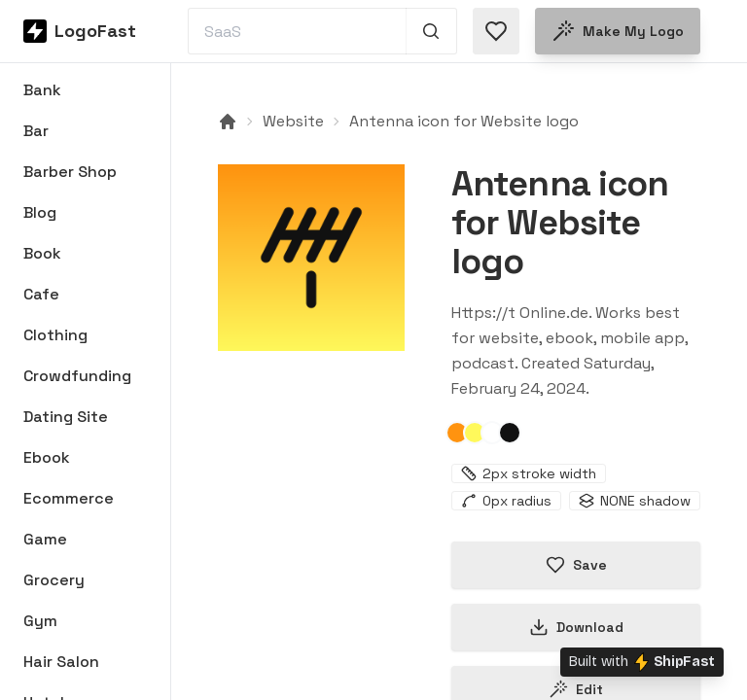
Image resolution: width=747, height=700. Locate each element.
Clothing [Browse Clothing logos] (55, 335)
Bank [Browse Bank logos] (42, 90)
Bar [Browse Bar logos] (36, 131)
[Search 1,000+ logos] (431, 31)
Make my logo (618, 31)
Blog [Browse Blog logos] (40, 212)
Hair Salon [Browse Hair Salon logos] (61, 662)
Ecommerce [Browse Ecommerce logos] (69, 498)
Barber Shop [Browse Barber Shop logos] (70, 172)
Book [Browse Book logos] (42, 253)
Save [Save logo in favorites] (576, 565)
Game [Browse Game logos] (45, 539)
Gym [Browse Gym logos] (40, 621)
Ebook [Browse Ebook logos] (47, 457)
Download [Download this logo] (576, 627)
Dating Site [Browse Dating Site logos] (66, 417)
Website (293, 121)
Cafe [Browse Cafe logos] (41, 294)
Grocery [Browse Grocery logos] (54, 580)
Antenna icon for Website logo (464, 121)
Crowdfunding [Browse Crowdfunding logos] (77, 376)
